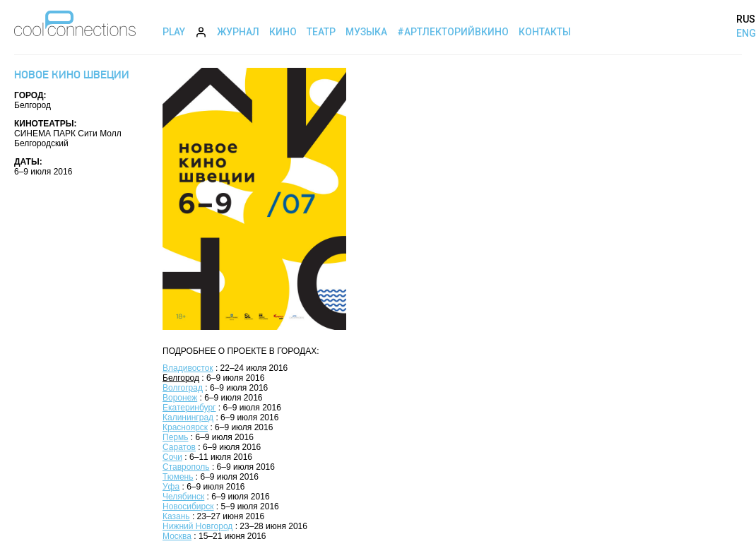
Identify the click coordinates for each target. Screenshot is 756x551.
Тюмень (178, 477)
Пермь (175, 437)
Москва (177, 536)
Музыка (366, 32)
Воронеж (180, 398)
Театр (321, 32)
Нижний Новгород (197, 526)
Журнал (238, 32)
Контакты (545, 32)
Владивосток (188, 368)
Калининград (188, 417)
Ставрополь (186, 467)
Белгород (181, 378)
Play (174, 32)
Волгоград (183, 388)
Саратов (179, 447)
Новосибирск (188, 506)
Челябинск (183, 497)
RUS (746, 19)
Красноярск (185, 427)
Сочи (172, 457)
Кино (283, 32)
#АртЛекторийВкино (453, 32)
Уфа (171, 487)
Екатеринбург (189, 408)
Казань (176, 516)
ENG (746, 33)
